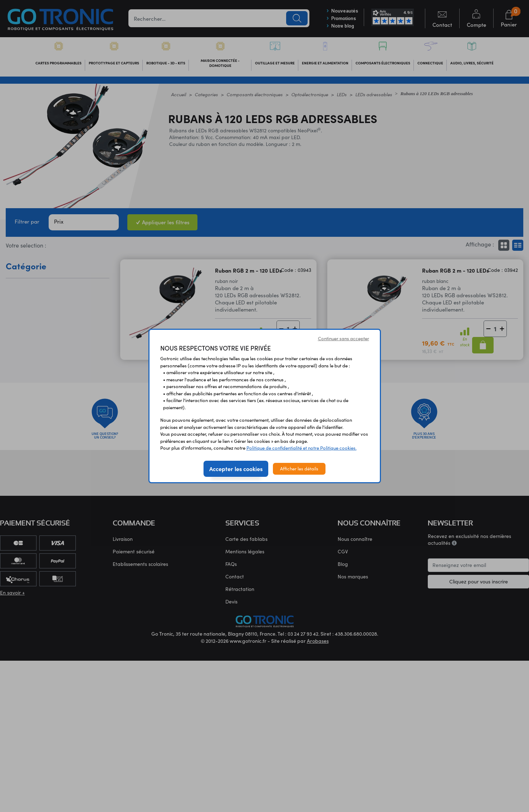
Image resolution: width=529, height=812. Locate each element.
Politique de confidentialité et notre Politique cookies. (302, 448)
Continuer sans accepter (344, 338)
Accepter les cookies (236, 469)
